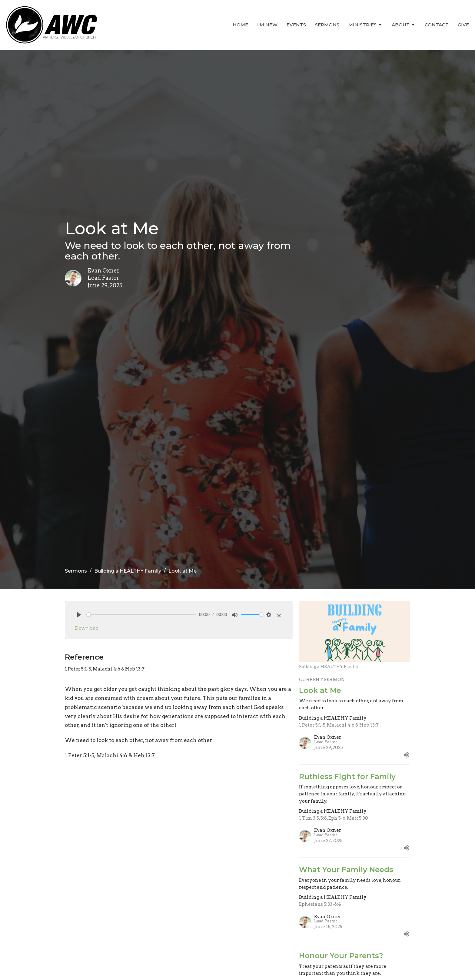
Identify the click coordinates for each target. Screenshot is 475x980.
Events (296, 25)
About (404, 25)
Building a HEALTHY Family (128, 571)
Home (240, 25)
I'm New (267, 25)
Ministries (365, 25)
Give (463, 25)
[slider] (141, 615)
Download (86, 628)
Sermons (327, 25)
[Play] (79, 615)
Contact (437, 25)
